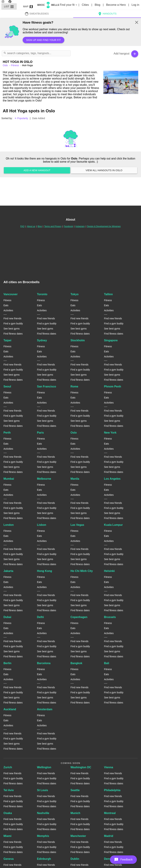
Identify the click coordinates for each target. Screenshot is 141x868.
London (9, 525)
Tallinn (108, 294)
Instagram (80, 226)
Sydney (42, 340)
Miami (7, 836)
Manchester (78, 836)
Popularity (21, 118)
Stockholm (78, 340)
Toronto (42, 294)
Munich (75, 813)
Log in (135, 5)
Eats (6, 305)
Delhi (40, 617)
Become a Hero (116, 5)
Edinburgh (44, 859)
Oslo (74, 433)
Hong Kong (44, 571)
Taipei (7, 340)
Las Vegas (77, 525)
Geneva (9, 859)
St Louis (42, 790)
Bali (107, 663)
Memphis (43, 836)
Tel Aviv (9, 790)
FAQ (22, 226)
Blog (98, 5)
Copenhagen (79, 617)
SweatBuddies (37, 14)
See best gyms (12, 329)
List (9, 6)
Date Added (39, 118)
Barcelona (44, 663)
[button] (123, 860)
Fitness (15, 65)
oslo (6, 65)
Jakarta (8, 571)
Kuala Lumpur (113, 525)
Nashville (43, 813)
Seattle (75, 790)
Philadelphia (112, 790)
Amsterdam (45, 709)
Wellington (44, 767)
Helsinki (109, 571)
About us (31, 226)
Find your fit (69, 5)
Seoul (7, 386)
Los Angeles (112, 479)
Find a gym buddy (13, 324)
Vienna (109, 767)
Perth (7, 433)
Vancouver (11, 294)
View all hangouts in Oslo (104, 170)
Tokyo (75, 294)
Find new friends (12, 318)
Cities (86, 5)
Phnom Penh (113, 386)
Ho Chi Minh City (82, 571)
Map (28, 6)
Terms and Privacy (53, 226)
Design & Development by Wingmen (104, 226)
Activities (8, 310)
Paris (40, 433)
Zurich (8, 767)
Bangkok (77, 663)
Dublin (75, 859)
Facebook (68, 226)
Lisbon (41, 525)
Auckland (10, 709)
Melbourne (44, 479)
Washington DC (81, 767)
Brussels (110, 617)
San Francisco (46, 386)
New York (110, 433)
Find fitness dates (13, 334)
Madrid (109, 836)
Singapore (111, 340)
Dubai (7, 617)
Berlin (7, 663)
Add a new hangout (37, 170)
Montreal (110, 813)
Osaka (8, 813)
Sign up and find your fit (43, 40)
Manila (75, 479)
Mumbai (9, 479)
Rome (74, 386)
